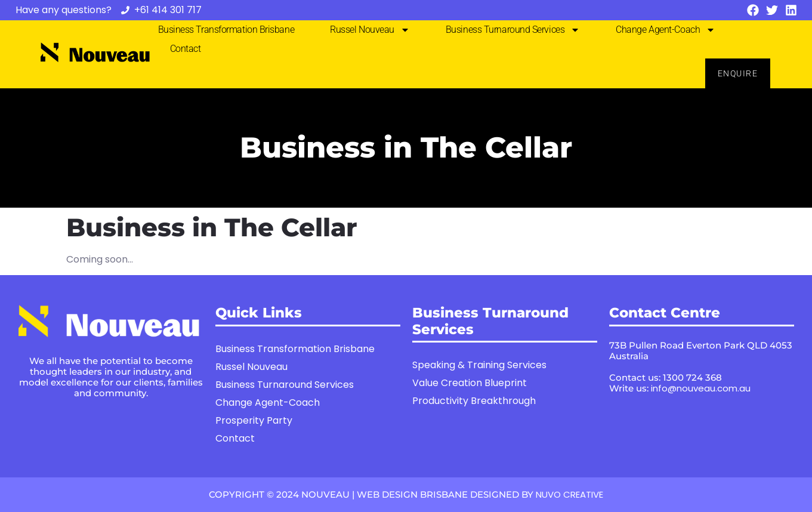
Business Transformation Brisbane (226, 30)
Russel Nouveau (370, 30)
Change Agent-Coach (666, 30)
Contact (186, 49)
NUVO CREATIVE (569, 494)
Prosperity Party (254, 420)
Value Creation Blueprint (470, 383)
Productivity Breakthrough (474, 401)
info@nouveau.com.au (701, 388)
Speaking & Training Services (479, 365)
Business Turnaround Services (513, 30)
